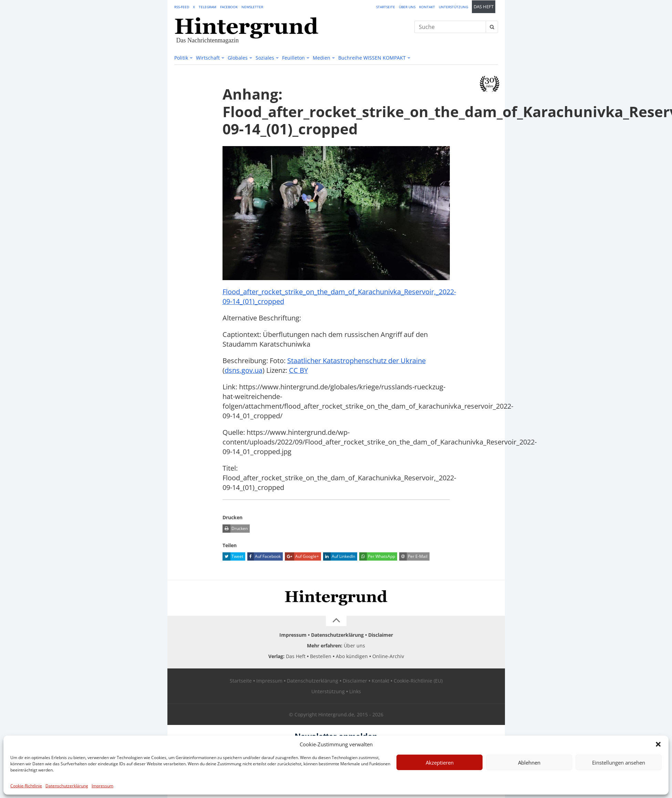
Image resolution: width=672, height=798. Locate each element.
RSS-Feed (182, 7)
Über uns (407, 7)
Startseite (386, 7)
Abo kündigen (352, 656)
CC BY (298, 370)
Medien (322, 58)
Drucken (235, 529)
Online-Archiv (388, 656)
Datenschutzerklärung (67, 786)
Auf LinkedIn (339, 556)
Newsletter (252, 7)
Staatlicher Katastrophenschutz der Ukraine (356, 361)
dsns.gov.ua (244, 370)
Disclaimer (381, 635)
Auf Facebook (264, 556)
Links (355, 691)
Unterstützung (453, 7)
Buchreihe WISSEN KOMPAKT (372, 58)
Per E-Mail (413, 556)
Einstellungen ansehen (619, 763)
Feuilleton (293, 58)
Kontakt (427, 7)
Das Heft (484, 7)
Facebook (229, 7)
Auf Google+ (302, 556)
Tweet (233, 556)
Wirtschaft (208, 58)
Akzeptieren (440, 763)
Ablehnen (529, 763)
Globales (238, 58)
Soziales (265, 58)
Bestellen (321, 656)
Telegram (208, 7)
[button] (658, 744)
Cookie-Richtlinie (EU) (418, 681)
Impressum (102, 786)
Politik (181, 58)
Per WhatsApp (377, 556)
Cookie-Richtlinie (26, 786)
